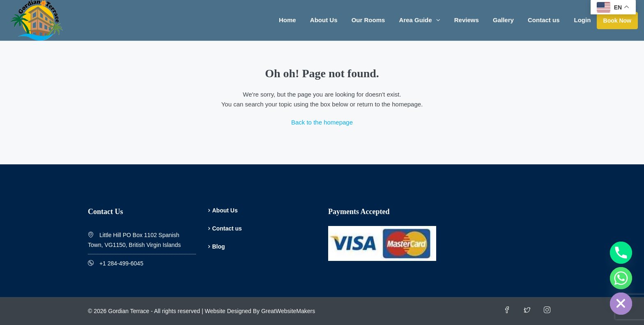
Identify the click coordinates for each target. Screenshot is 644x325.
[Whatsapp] (621, 278)
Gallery (503, 20)
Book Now (617, 21)
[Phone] (621, 253)
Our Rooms (368, 20)
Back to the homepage (322, 122)
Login (583, 20)
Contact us (544, 20)
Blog (219, 247)
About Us (324, 20)
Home (287, 20)
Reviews (467, 20)
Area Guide (416, 20)
